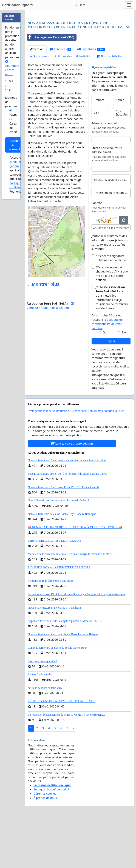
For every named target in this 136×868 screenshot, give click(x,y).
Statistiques (39, 106)
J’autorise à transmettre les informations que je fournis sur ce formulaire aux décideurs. (112, 347)
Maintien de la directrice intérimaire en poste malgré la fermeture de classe (70, 604)
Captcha (97, 252)
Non (125, 382)
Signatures (91, 99)
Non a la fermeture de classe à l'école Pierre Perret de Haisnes (63, 684)
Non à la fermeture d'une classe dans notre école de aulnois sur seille (67, 510)
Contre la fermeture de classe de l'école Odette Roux (58, 697)
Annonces (60, 99)
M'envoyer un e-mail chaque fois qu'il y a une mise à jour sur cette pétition (112, 323)
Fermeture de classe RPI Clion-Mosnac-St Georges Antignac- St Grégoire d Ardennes (76, 644)
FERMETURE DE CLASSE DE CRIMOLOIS (54, 590)
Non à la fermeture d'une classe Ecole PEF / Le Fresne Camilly (64, 537)
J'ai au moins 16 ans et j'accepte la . (107, 371)
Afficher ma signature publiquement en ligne (111, 308)
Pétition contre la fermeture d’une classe (51, 630)
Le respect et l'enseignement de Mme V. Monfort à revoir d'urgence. (66, 764)
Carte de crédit (13, 128)
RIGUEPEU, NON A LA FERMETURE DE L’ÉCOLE (59, 617)
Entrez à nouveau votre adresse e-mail (107, 200)
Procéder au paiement (14, 145)
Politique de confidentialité (73, 106)
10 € (8, 90)
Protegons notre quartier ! (42, 711)
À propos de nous (45, 847)
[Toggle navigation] (129, 5)
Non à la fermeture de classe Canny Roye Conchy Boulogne (62, 564)
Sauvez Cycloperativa (40, 724)
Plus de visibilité (109, 106)
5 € (11, 81)
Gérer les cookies (45, 843)
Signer (111, 391)
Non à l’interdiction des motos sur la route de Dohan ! (58, 550)
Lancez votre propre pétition (72, 493)
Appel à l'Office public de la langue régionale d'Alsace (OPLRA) (65, 671)
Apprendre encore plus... (12, 68)
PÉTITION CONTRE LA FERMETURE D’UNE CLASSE (62, 751)
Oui (105, 382)
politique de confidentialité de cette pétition (107, 373)
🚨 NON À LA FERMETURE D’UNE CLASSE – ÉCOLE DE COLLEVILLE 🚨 (75, 577)
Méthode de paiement (12, 102)
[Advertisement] (79, 41)
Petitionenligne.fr (18, 5)
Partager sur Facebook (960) (51, 87)
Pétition (37, 99)
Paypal (14, 115)
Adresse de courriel (104, 173)
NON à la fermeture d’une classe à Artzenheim (54, 657)
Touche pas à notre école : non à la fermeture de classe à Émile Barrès (67, 523)
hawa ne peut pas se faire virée (45, 738)
